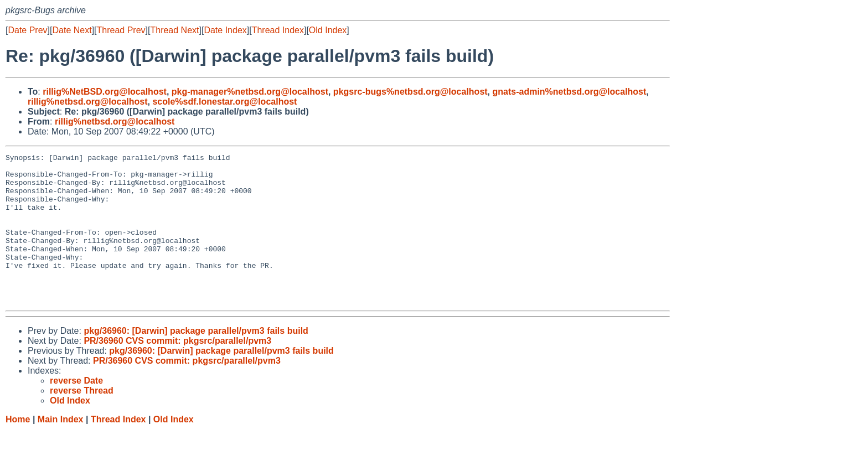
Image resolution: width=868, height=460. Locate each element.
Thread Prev (121, 30)
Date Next (72, 30)
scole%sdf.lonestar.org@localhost (224, 102)
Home (18, 449)
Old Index (328, 30)
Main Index (61, 449)
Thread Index (278, 30)
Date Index (225, 30)
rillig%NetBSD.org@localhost (105, 92)
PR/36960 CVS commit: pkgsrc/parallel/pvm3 (177, 371)
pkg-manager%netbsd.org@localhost (250, 92)
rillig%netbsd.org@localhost (88, 102)
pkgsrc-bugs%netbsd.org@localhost (410, 92)
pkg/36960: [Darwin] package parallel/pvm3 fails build (196, 361)
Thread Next (174, 30)
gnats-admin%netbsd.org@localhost (570, 92)
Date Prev (27, 30)
